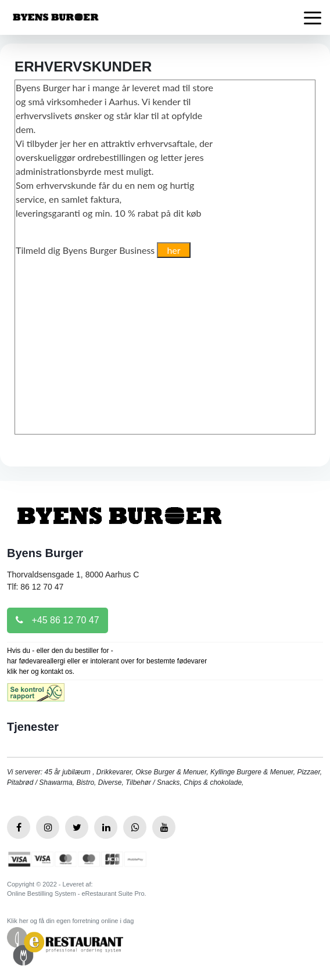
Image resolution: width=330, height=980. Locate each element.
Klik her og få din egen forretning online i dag (70, 921)
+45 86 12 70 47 (58, 620)
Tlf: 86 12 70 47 (35, 587)
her (173, 250)
